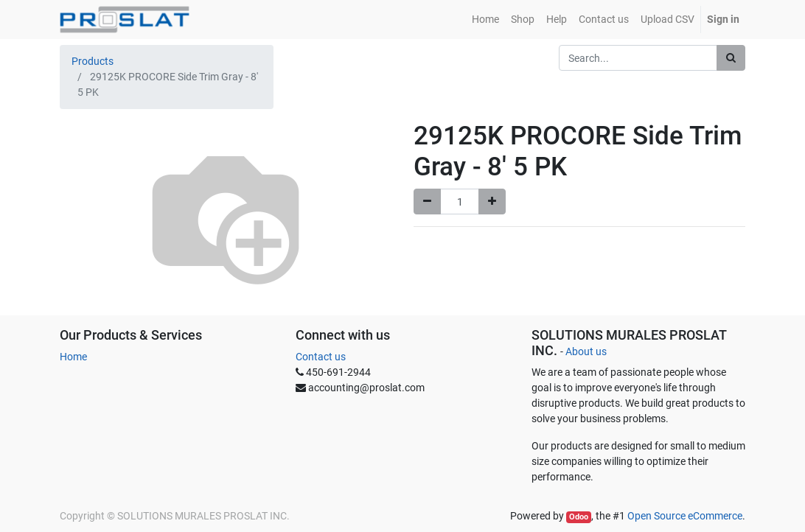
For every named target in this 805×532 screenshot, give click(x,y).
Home (73, 357)
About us (586, 351)
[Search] (731, 58)
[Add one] (492, 202)
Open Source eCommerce (685, 516)
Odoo (579, 517)
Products (93, 61)
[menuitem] (485, 20)
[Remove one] (427, 202)
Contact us (321, 357)
